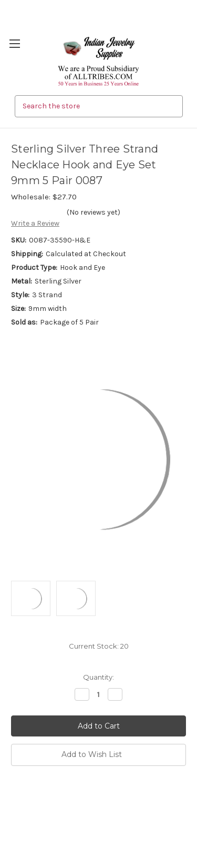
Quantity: (98, 677)
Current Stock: (99, 646)
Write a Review (35, 223)
